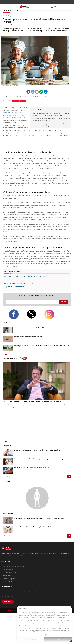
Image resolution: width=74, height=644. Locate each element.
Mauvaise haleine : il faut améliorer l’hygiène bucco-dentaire (34, 527)
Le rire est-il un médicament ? (14, 280)
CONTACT (5, 2)
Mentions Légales (9, 579)
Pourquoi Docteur (7, 611)
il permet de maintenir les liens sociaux (15, 113)
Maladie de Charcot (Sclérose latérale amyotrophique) (31, 467)
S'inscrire (64, 302)
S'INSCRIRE (8, 602)
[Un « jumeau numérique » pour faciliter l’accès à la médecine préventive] (37, 381)
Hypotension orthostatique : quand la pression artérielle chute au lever (37, 450)
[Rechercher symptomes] (69, 536)
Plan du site (7, 576)
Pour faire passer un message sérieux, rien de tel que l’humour (26, 276)
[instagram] (52, 314)
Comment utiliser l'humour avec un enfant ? (19, 283)
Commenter (42, 97)
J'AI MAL (6, 481)
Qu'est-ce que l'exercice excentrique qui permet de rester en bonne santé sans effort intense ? (42, 346)
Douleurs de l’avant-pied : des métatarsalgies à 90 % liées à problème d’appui (39, 518)
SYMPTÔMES (8, 514)
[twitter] (34, 314)
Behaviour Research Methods (12, 125)
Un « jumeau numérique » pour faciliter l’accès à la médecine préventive (32, 401)
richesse (23, 101)
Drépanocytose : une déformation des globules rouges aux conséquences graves (40, 459)
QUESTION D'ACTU (10, 11)
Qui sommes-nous (9, 570)
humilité (15, 101)
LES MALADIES (9, 445)
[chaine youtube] (23, 359)
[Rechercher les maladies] (69, 476)
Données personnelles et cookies (14, 567)
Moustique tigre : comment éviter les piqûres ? (29, 337)
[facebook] (16, 314)
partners (31, 612)
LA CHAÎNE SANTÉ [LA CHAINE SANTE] (10, 358)
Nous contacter (8, 582)
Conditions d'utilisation (11, 573)
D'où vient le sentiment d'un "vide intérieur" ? (29, 328)
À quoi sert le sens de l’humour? (15, 287)
